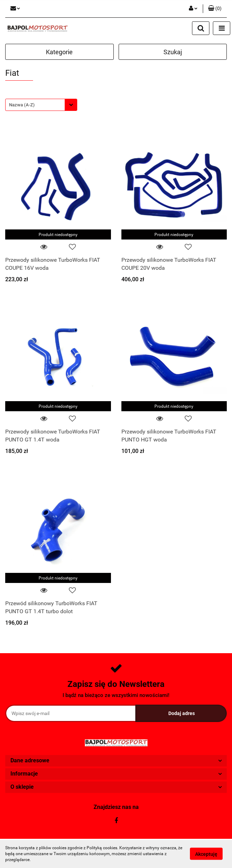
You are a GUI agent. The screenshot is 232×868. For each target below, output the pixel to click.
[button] (215, 9)
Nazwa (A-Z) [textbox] (22, 105)
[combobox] (41, 105)
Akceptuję (206, 854)
